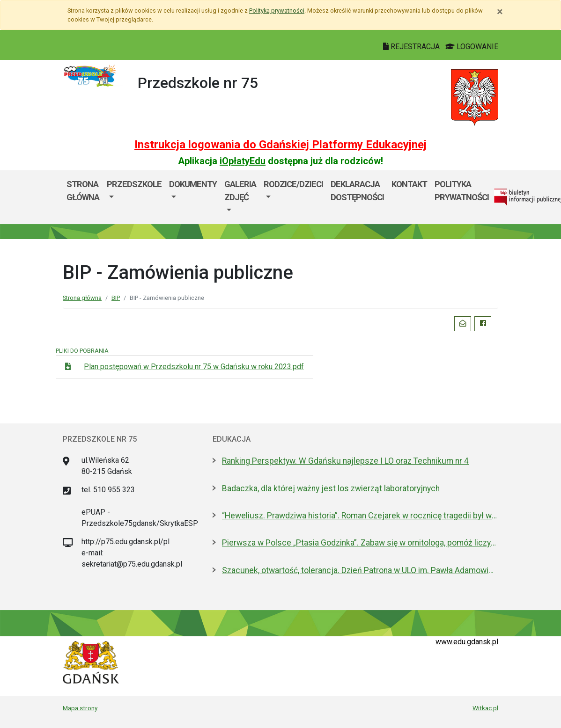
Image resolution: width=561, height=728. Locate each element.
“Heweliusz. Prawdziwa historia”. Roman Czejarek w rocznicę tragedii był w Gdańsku (360, 516)
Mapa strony (80, 708)
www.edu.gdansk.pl (467, 642)
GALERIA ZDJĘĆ (240, 191)
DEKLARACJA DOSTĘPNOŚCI (357, 191)
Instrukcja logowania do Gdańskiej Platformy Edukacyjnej (280, 145)
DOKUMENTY (193, 184)
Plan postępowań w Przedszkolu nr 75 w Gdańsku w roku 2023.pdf (194, 367)
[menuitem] (134, 197)
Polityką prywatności (277, 11)
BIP (116, 298)
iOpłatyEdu (243, 161)
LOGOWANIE (472, 47)
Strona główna (83, 191)
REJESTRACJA (412, 47)
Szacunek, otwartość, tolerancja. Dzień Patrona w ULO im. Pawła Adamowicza (360, 570)
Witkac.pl (485, 708)
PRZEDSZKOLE (134, 184)
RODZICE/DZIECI (293, 184)
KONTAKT (409, 184)
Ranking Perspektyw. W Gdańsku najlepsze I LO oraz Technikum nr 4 (345, 461)
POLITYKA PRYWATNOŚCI (462, 191)
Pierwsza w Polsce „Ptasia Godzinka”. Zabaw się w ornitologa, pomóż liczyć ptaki (360, 543)
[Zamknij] (500, 12)
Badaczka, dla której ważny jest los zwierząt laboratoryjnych (331, 488)
